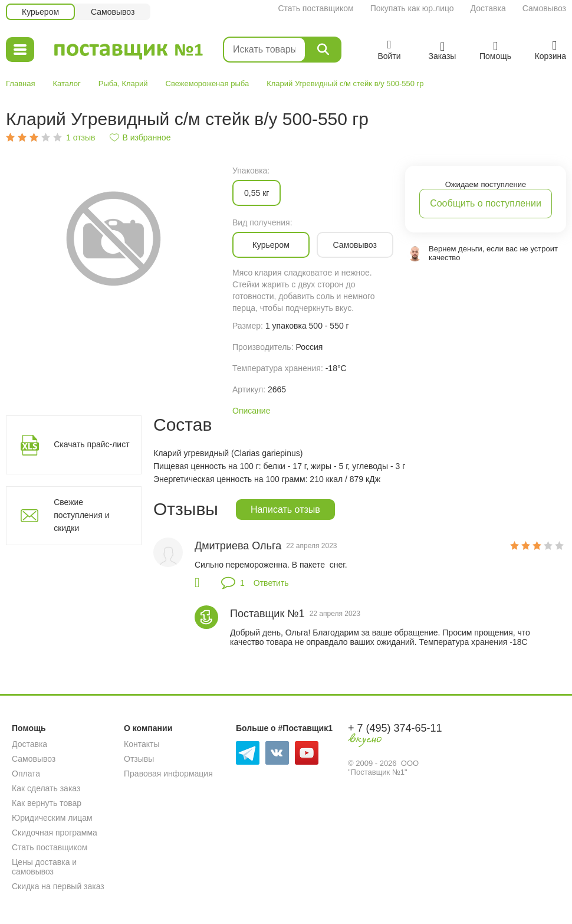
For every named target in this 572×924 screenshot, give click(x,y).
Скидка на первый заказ (58, 886)
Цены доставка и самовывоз (44, 867)
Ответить (271, 583)
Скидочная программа (55, 833)
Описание (251, 411)
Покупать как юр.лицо (412, 8)
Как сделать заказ (46, 788)
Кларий (134, 83)
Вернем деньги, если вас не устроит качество (493, 253)
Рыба (108, 83)
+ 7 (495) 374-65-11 (395, 728)
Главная (20, 83)
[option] (113, 237)
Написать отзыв (285, 509)
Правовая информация (168, 774)
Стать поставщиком (315, 8)
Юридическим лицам (52, 818)
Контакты (142, 744)
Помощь (29, 728)
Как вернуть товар (47, 803)
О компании (148, 728)
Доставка (488, 8)
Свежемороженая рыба (208, 83)
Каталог (66, 83)
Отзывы (139, 759)
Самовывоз (544, 8)
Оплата (26, 774)
